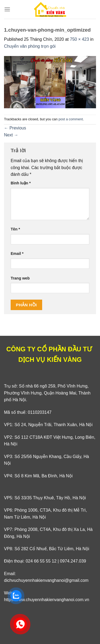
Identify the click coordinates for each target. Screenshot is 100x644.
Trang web (20, 278)
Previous (15, 128)
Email (17, 254)
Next (11, 135)
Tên (15, 229)
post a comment (71, 119)
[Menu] (7, 9)
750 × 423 (79, 39)
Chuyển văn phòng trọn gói (30, 46)
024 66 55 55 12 (41, 561)
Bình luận (21, 183)
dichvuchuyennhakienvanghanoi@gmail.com (46, 580)
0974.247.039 (73, 561)
